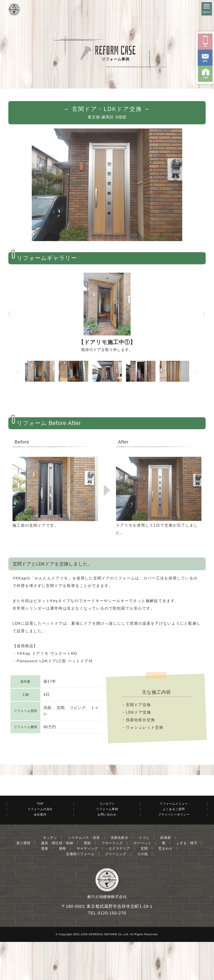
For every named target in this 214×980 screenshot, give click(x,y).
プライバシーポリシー (174, 853)
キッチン (50, 876)
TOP (40, 842)
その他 (142, 892)
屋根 (62, 887)
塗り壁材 (23, 881)
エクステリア (119, 887)
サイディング (87, 887)
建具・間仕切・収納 (57, 881)
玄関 (144, 887)
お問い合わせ (107, 853)
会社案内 (40, 853)
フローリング (112, 881)
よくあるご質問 (174, 847)
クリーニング (116, 892)
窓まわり (166, 887)
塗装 (45, 887)
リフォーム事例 (107, 847)
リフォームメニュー (174, 842)
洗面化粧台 (119, 876)
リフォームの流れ (40, 847)
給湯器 (166, 876)
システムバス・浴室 (84, 876)
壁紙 (87, 881)
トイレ (144, 876)
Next (204, 312)
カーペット (142, 881)
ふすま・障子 (187, 881)
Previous (5, 312)
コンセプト (107, 842)
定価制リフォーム (80, 892)
